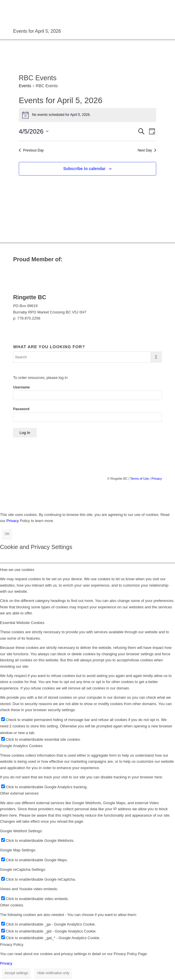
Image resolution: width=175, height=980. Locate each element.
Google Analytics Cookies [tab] (21, 746)
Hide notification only (53, 973)
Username (21, 387)
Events (25, 86)
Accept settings (16, 973)
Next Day (147, 150)
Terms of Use (140, 479)
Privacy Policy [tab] (12, 945)
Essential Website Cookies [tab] (22, 623)
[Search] (87, 357)
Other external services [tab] (19, 793)
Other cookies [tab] (12, 905)
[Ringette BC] (72, 12)
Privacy (157, 479)
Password (21, 409)
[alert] (87, 115)
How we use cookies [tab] (17, 570)
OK (7, 534)
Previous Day (31, 150)
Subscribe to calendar (84, 169)
